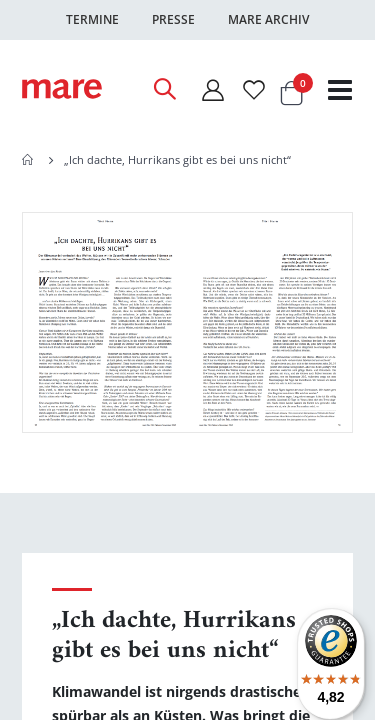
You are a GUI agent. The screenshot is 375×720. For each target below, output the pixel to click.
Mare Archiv (268, 19)
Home (29, 160)
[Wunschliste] (254, 89)
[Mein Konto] (212, 89)
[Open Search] (164, 89)
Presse (173, 19)
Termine (92, 19)
